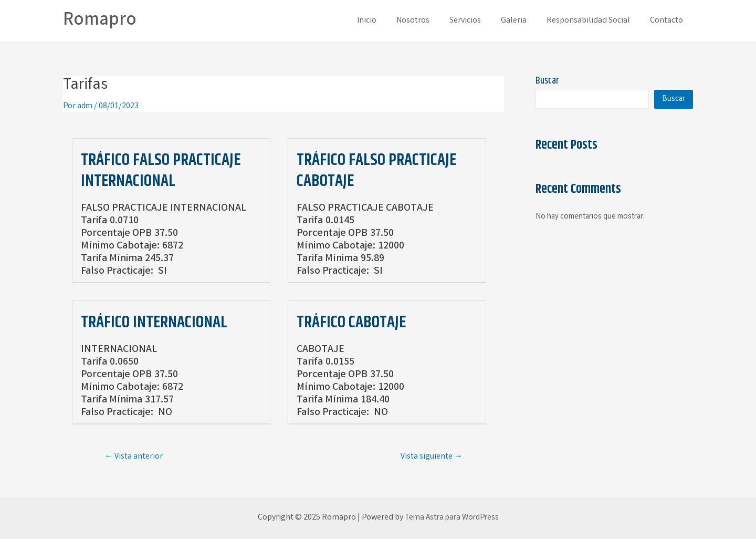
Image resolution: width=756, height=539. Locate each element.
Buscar (547, 81)
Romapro (100, 21)
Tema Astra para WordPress (451, 518)
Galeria (522, 21)
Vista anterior (134, 457)
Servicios (476, 21)
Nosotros (427, 21)
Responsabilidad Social (593, 21)
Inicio (384, 21)
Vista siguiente (432, 457)
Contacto (668, 21)
